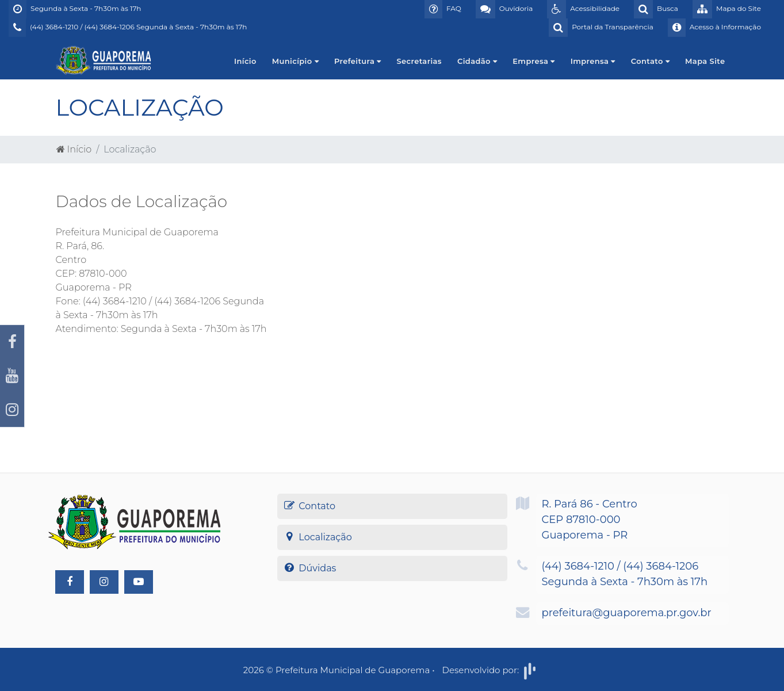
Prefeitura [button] (358, 61)
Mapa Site (705, 61)
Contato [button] (650, 61)
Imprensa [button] (593, 61)
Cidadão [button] (477, 61)
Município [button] (295, 61)
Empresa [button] (533, 61)
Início (245, 61)
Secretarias (419, 61)
